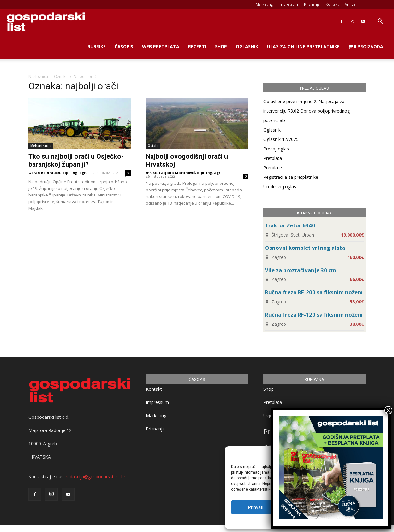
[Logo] (46, 22)
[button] (380, 22)
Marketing (264, 4)
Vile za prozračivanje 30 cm (301, 270)
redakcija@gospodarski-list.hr (96, 477)
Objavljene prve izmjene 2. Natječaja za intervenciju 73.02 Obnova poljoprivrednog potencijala (307, 111)
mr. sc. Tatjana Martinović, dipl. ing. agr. (184, 173)
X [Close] (388, 410)
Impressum (288, 4)
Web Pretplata (161, 47)
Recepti (197, 47)
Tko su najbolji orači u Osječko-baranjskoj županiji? (76, 160)
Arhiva (350, 4)
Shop (221, 47)
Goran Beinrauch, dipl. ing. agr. (57, 173)
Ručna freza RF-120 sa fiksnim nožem (314, 315)
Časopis (124, 47)
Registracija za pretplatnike (291, 177)
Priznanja (312, 4)
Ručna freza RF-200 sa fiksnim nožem (314, 292)
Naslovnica (38, 76)
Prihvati (256, 507)
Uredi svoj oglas (280, 187)
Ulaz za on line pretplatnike (303, 47)
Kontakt (332, 4)
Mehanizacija (41, 146)
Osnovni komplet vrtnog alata (305, 248)
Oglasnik (247, 47)
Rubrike (97, 47)
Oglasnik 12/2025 (281, 139)
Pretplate (273, 168)
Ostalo (153, 146)
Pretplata (273, 158)
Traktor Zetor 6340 (290, 225)
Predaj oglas (276, 149)
